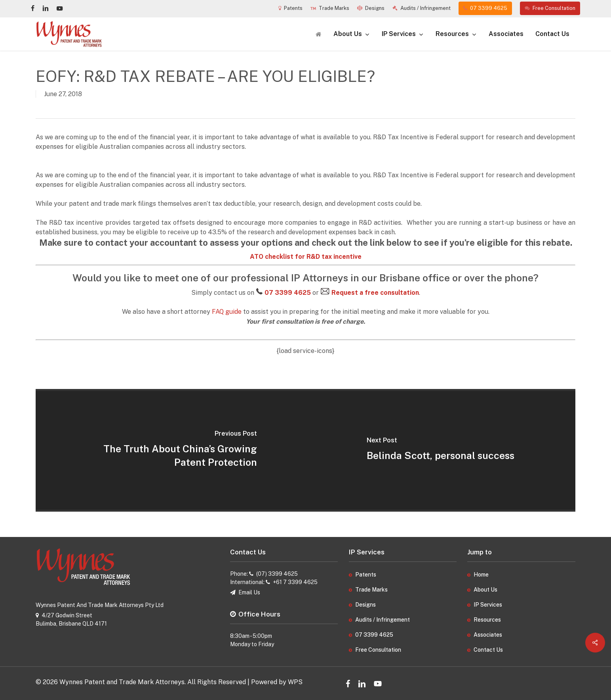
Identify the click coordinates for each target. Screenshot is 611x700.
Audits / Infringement (383, 620)
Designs (365, 605)
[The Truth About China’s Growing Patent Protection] (171, 450)
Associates (488, 635)
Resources (487, 620)
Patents (366, 575)
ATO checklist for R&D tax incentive (306, 257)
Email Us (249, 592)
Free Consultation (378, 650)
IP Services (488, 605)
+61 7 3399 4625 (295, 582)
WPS (295, 682)
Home (481, 575)
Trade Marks (371, 590)
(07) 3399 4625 (277, 574)
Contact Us (488, 650)
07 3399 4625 (374, 635)
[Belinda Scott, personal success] (441, 450)
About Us (485, 590)
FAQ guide (227, 312)
